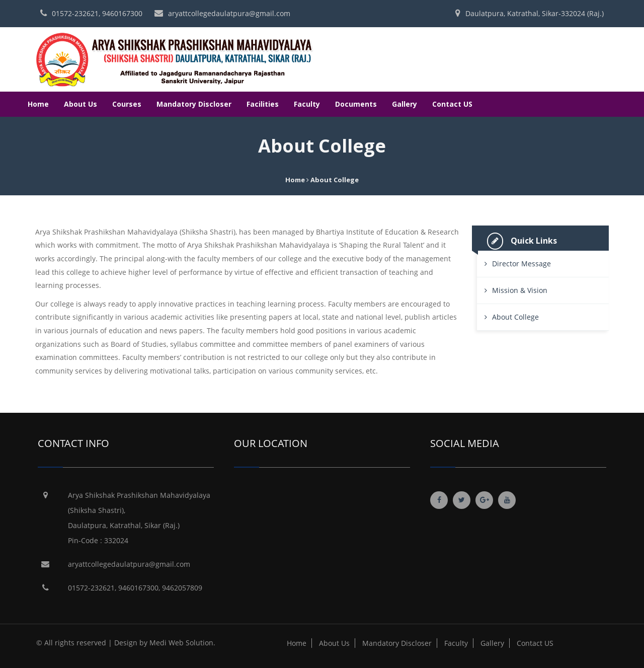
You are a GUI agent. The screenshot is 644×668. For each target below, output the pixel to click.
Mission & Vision (520, 290)
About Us (80, 104)
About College (515, 317)
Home (38, 104)
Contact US (452, 104)
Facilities (263, 104)
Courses (127, 104)
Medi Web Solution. (182, 643)
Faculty (307, 104)
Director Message (521, 264)
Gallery (405, 104)
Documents (356, 104)
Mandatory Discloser (194, 104)
